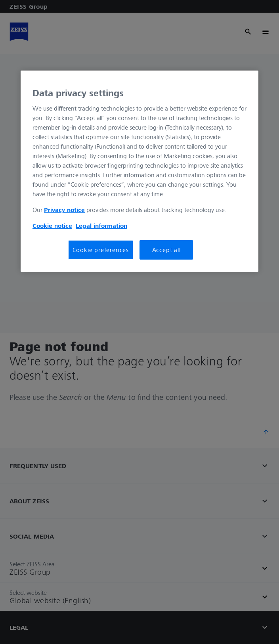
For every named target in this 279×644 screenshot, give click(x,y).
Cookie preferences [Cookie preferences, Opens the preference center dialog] (101, 250)
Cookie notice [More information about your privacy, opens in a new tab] (52, 225)
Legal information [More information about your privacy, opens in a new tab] (101, 225)
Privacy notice (64, 210)
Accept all (166, 250)
